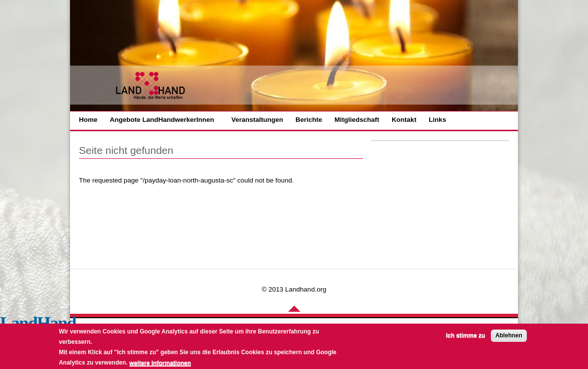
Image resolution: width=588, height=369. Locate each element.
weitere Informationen (160, 365)
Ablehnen (509, 337)
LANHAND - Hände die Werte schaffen (151, 86)
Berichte (309, 120)
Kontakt (404, 120)
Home (88, 120)
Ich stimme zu (465, 337)
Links (437, 120)
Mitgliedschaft (357, 120)
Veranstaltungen (257, 120)
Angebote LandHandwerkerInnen (162, 120)
